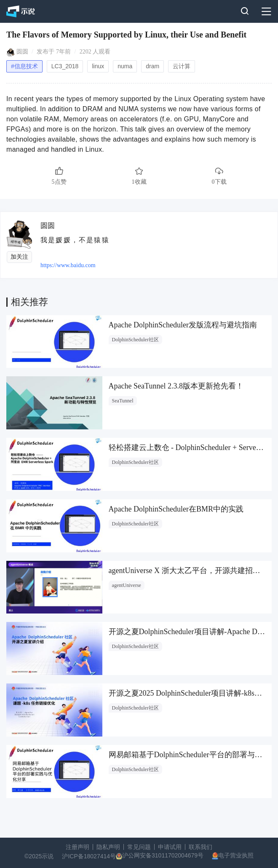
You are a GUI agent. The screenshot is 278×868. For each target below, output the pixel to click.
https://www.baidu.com (68, 265)
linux (98, 66)
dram (152, 66)
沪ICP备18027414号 (89, 856)
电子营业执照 (236, 855)
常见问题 (139, 847)
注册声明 (78, 847)
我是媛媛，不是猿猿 (75, 240)
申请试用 (170, 847)
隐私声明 (108, 847)
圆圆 (22, 52)
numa (125, 66)
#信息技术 (24, 66)
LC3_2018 (65, 66)
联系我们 (200, 847)
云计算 (182, 66)
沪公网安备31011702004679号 (163, 855)
